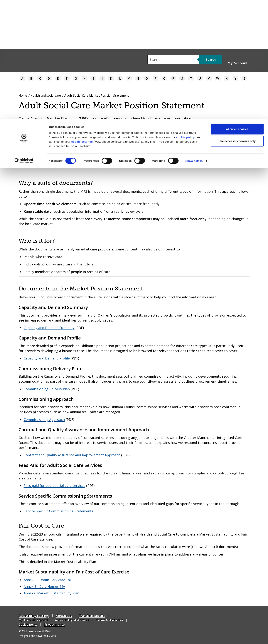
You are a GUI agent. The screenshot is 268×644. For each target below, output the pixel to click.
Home (23, 96)
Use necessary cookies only (237, 22)
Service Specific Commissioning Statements (58, 511)
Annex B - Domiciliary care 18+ (48, 580)
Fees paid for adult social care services (54, 486)
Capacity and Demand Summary (49, 328)
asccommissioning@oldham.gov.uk (90, 166)
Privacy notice (55, 625)
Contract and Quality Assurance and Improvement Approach (72, 455)
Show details (194, 42)
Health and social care (46, 96)
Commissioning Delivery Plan (47, 389)
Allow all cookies (237, 10)
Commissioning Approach (44, 419)
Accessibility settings (34, 616)
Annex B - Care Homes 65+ (44, 586)
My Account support (33, 620)
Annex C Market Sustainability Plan (51, 593)
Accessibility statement (72, 620)
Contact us (64, 616)
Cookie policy (28, 625)
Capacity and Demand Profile (47, 358)
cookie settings (82, 22)
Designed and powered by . (38, 636)
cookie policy (186, 18)
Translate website (92, 616)
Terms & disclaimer (110, 620)
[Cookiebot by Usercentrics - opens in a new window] (24, 42)
